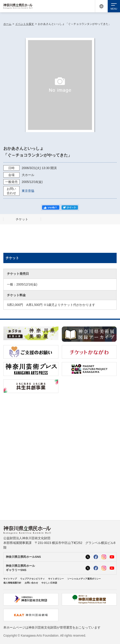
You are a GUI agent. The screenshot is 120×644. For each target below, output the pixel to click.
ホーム (7, 24)
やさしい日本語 (49, 583)
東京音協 (28, 191)
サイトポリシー (56, 579)
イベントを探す (25, 24)
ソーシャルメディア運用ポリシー (84, 579)
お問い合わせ (31, 583)
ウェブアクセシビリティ (32, 579)
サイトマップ (10, 579)
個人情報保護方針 (12, 583)
